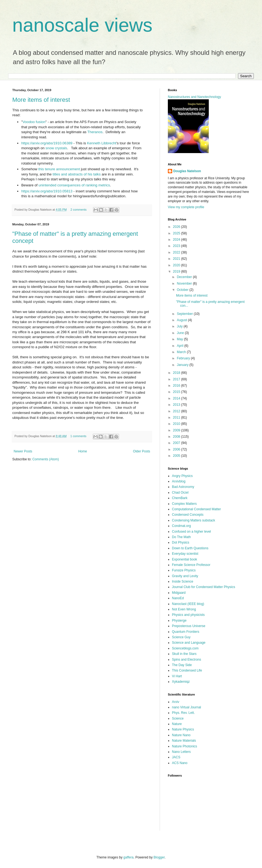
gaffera (128, 857)
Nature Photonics (184, 746)
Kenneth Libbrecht (102, 143)
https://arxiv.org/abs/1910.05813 (47, 191)
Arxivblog (179, 481)
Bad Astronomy (183, 487)
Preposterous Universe (189, 626)
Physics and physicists (188, 615)
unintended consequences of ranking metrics (74, 185)
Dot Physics (181, 542)
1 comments (78, 436)
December (185, 277)
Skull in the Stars (184, 654)
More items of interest (41, 100)
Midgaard (179, 593)
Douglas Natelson (187, 171)
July (180, 326)
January (183, 365)
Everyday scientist (185, 554)
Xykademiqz (181, 682)
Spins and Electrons (187, 660)
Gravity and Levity (185, 576)
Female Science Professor (191, 565)
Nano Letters (181, 752)
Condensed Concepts (188, 515)
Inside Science (183, 581)
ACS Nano (180, 763)
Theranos (95, 132)
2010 (177, 424)
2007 (177, 443)
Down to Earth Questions (190, 548)
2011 (177, 417)
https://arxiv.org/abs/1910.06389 (47, 143)
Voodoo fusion (34, 122)
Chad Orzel (180, 493)
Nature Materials (184, 741)
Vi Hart (177, 676)
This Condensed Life (187, 670)
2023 (177, 246)
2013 (177, 405)
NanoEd (178, 598)
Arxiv (176, 702)
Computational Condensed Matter (196, 509)
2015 (177, 392)
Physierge (179, 621)
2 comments (78, 210)
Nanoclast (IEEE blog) (188, 604)
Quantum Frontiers (186, 632)
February (184, 358)
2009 (177, 430)
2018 (177, 373)
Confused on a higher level (191, 532)
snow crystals (56, 148)
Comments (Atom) (45, 459)
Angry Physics (182, 476)
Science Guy (181, 637)
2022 (177, 252)
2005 (177, 456)
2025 (177, 233)
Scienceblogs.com (185, 648)
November (185, 284)
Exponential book (184, 559)
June (181, 333)
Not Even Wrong (184, 609)
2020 (177, 265)
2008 (177, 437)
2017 (177, 379)
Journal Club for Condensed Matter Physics (203, 587)
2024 (177, 240)
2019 (177, 272)
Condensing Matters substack (193, 520)
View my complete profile (186, 207)
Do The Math (181, 537)
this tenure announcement (59, 169)
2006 (177, 449)
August (182, 320)
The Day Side (182, 665)
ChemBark (180, 498)
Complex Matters (184, 504)
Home (83, 451)
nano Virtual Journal (187, 707)
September (185, 314)
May (180, 339)
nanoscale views (82, 25)
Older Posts (142, 451)
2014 (177, 398)
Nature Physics (183, 729)
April (181, 346)
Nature (177, 724)
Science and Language (189, 643)
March (182, 352)
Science (178, 718)
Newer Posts (23, 451)
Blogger (159, 857)
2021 (177, 259)
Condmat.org (181, 526)
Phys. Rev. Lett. (183, 713)
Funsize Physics (184, 570)
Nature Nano (181, 735)
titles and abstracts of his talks (77, 174)
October (183, 290)
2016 (177, 386)
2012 (177, 411)
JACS (176, 757)
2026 (177, 227)
